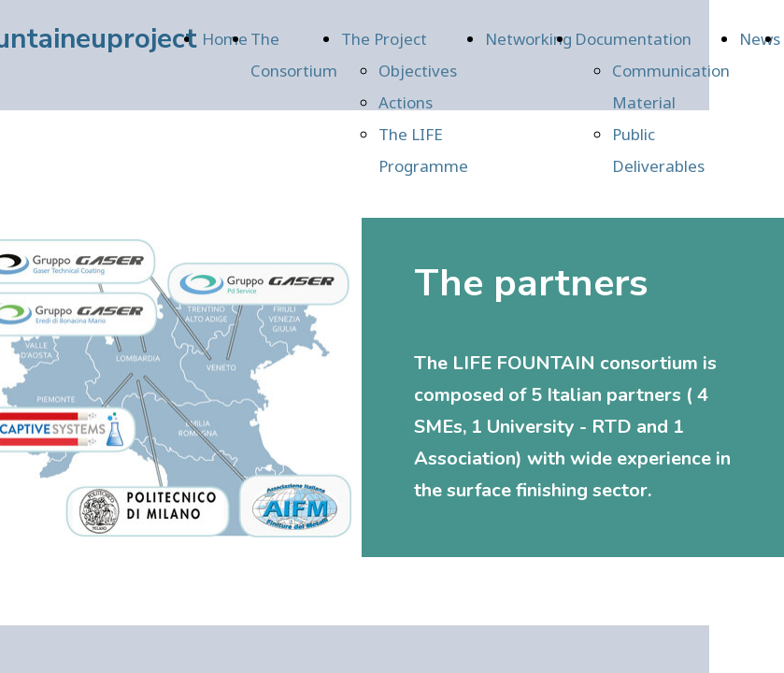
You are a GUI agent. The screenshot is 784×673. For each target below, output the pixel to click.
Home (225, 39)
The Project (384, 39)
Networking (528, 39)
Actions (406, 102)
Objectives (418, 71)
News (760, 39)
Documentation (633, 39)
